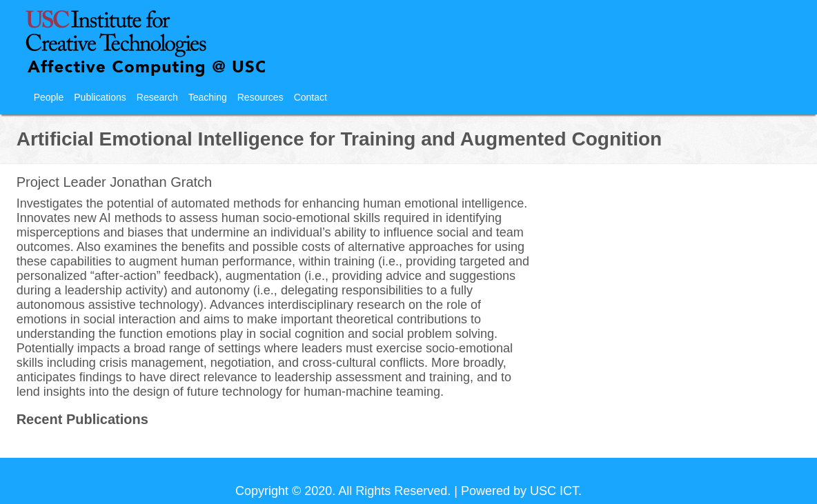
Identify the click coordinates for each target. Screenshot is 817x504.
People (49, 97)
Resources (260, 97)
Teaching (208, 97)
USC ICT (554, 491)
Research (157, 97)
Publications (100, 97)
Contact (311, 97)
